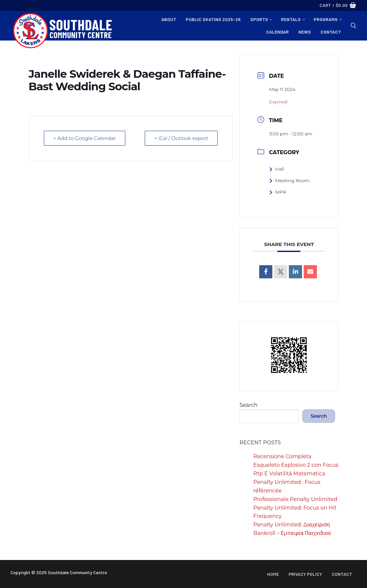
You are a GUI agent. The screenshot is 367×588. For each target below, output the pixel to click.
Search (248, 405)
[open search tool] (353, 26)
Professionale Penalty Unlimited (295, 499)
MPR (277, 192)
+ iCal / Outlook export (181, 138)
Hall (276, 169)
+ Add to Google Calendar (85, 138)
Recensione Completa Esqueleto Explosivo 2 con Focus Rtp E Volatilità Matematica (296, 465)
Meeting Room (289, 181)
